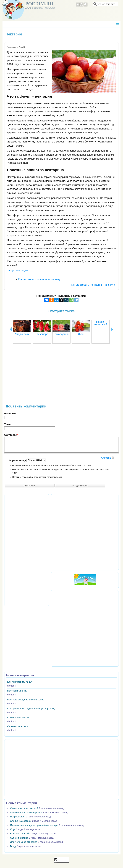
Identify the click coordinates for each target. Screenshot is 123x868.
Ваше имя (11, 413)
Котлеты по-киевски (18, 717)
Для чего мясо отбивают (24, 842)
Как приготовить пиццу (20, 682)
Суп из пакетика (19, 838)
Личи (81, 334)
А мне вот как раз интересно (26, 813)
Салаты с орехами (18, 726)
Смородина (62, 334)
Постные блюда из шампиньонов (26, 700)
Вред (13, 846)
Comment (11, 435)
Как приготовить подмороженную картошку (31, 709)
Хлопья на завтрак (21, 821)
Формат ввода (18, 460)
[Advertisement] (61, 376)
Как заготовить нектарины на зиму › (93, 285)
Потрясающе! (18, 817)
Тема (7, 424)
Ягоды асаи (22, 334)
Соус (13, 829)
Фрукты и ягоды (18, 270)
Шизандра (42, 334)
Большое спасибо (20, 834)
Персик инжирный (101, 323)
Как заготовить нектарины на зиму (39, 279)
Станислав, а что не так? (24, 808)
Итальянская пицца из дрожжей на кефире (34, 825)
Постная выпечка (17, 691)
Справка (106, 458)
